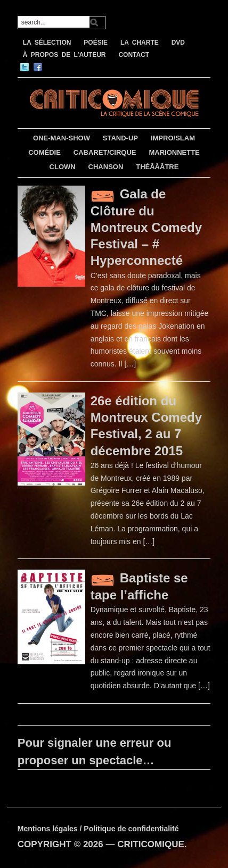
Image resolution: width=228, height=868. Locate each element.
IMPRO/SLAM (173, 138)
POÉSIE (96, 43)
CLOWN (63, 167)
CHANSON (106, 167)
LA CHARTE (140, 43)
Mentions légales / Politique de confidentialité (98, 829)
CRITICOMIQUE (151, 844)
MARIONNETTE (174, 152)
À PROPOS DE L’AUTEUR (64, 55)
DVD (178, 43)
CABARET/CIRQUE (105, 152)
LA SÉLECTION (47, 43)
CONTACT (134, 55)
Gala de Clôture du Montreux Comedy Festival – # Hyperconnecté (146, 227)
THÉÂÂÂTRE (157, 167)
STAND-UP (120, 138)
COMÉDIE (44, 152)
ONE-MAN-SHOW (62, 138)
